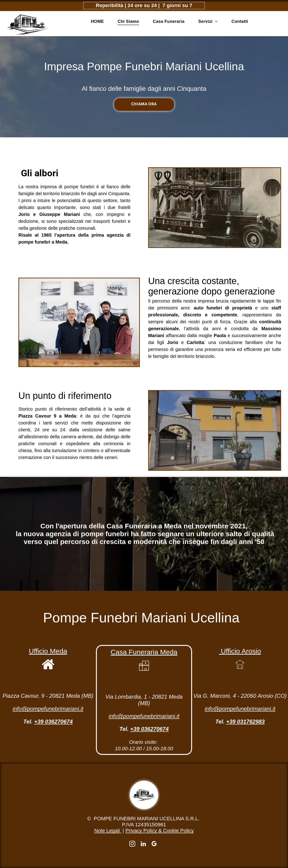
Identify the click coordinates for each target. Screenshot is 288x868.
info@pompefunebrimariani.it (48, 709)
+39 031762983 (245, 722)
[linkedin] (143, 844)
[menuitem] (97, 21)
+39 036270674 (53, 722)
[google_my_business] (154, 844)
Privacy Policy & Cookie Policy (160, 831)
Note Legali (108, 831)
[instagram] (132, 844)
